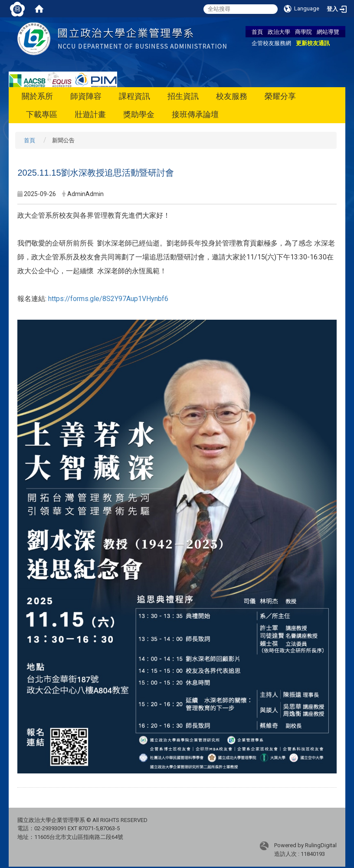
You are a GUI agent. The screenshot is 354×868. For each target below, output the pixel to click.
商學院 (303, 32)
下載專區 (42, 114)
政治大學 (279, 32)
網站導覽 (328, 32)
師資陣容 (86, 96)
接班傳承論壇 (195, 114)
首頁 (257, 32)
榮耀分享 (280, 96)
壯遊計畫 (90, 114)
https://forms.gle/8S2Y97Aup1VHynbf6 (108, 299)
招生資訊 (183, 96)
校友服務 (232, 96)
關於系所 (37, 96)
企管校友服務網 (271, 43)
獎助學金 (139, 114)
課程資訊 (134, 96)
